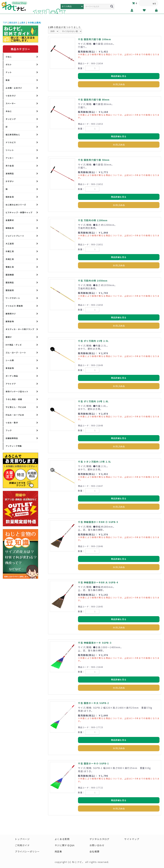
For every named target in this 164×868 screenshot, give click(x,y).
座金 (8, 80)
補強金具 (10, 228)
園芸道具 (13, 23)
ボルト (9, 64)
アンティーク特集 (14, 446)
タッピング (11, 119)
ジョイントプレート (15, 236)
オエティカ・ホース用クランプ (20, 329)
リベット (10, 150)
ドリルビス (11, 142)
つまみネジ (11, 96)
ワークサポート (13, 298)
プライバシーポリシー (27, 852)
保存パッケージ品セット (17, 391)
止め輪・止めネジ (14, 88)
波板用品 (10, 173)
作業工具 (10, 251)
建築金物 (10, 321)
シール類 (10, 360)
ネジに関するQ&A (65, 845)
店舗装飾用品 (12, 438)
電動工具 (10, 267)
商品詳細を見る (119, 76)
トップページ (22, 839)
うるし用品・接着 (14, 399)
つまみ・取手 (12, 423)
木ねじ (9, 111)
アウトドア (11, 384)
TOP (5, 23)
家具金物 (10, 368)
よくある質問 (62, 839)
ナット (9, 72)
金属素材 (10, 220)
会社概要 (95, 852)
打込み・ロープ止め (15, 415)
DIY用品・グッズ (14, 345)
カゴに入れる (119, 84)
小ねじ (9, 57)
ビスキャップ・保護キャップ (19, 212)
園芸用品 (10, 282)
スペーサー (11, 103)
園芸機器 (10, 275)
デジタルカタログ (100, 839)
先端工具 (10, 259)
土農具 (22, 23)
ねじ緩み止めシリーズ (16, 205)
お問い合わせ (97, 845)
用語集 (58, 852)
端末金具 (10, 197)
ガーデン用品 (12, 376)
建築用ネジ (11, 314)
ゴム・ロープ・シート (16, 353)
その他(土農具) (34, 23)
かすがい (10, 181)
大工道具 (10, 244)
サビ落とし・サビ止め (16, 407)
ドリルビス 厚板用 (14, 306)
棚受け (9, 337)
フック (9, 430)
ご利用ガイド (22, 845)
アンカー (10, 158)
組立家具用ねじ (13, 135)
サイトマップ (132, 839)
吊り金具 (10, 166)
